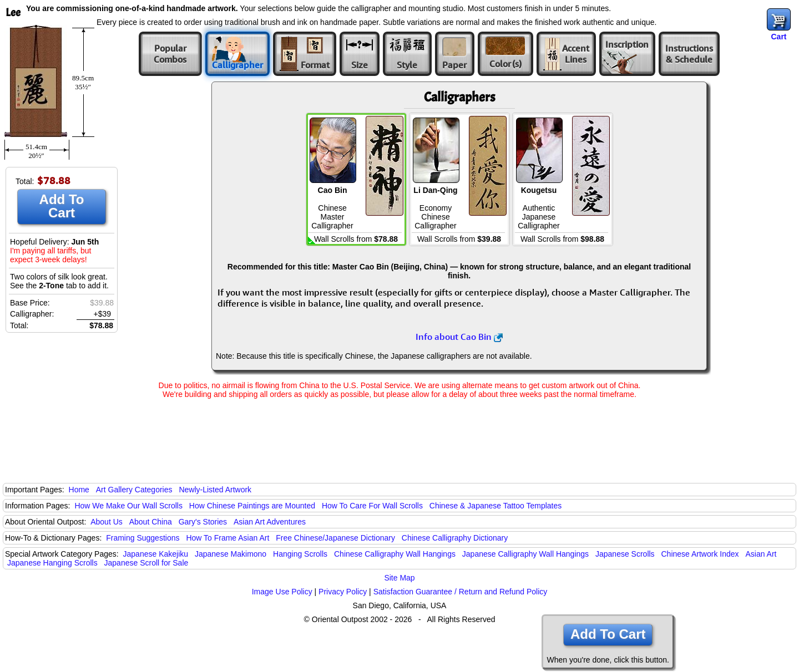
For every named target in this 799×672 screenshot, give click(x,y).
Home (79, 490)
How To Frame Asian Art (227, 538)
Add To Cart (62, 206)
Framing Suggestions (143, 538)
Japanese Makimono (231, 554)
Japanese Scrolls (625, 554)
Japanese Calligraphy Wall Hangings (525, 554)
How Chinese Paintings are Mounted (252, 506)
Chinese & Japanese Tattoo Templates (495, 506)
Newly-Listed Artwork (215, 490)
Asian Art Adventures (270, 522)
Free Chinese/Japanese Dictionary (335, 538)
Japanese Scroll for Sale (146, 563)
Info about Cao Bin (459, 337)
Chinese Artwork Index (700, 554)
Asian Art (761, 554)
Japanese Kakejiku (156, 554)
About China (151, 522)
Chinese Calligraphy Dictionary (455, 538)
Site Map (399, 578)
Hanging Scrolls (300, 554)
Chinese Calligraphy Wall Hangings (395, 554)
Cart (778, 37)
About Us (107, 522)
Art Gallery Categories (134, 490)
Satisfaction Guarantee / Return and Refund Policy (461, 592)
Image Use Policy (282, 592)
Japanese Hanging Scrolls (52, 563)
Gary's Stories (203, 522)
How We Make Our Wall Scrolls (128, 506)
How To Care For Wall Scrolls (372, 506)
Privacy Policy (343, 592)
